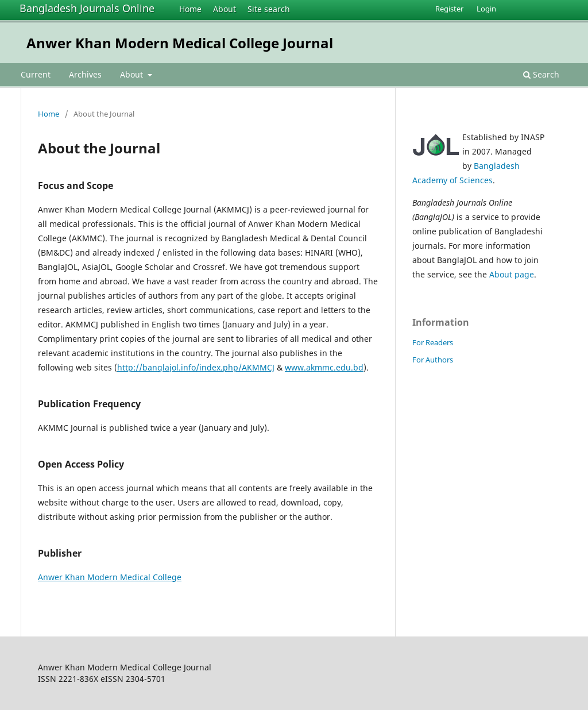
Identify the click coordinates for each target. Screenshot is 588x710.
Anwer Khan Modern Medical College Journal (180, 43)
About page (512, 274)
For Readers (433, 342)
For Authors (433, 360)
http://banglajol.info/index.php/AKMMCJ (196, 367)
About (225, 9)
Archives (85, 74)
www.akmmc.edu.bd (324, 367)
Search (541, 74)
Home (190, 9)
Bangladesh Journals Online (87, 8)
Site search (269, 9)
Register (449, 9)
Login (486, 9)
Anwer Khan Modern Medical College (110, 577)
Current (36, 74)
